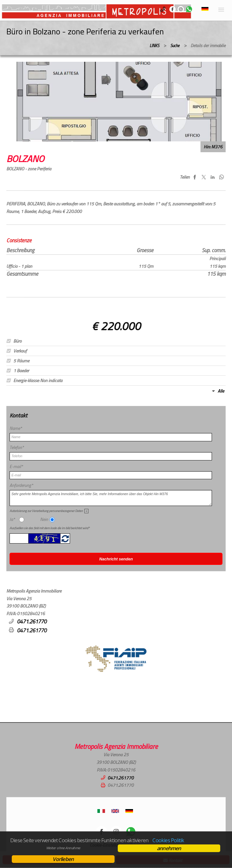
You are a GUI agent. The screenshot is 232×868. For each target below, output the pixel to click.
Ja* (12, 519)
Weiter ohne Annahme (63, 848)
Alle (221, 391)
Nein (44, 519)
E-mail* (16, 466)
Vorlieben (63, 859)
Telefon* (17, 447)
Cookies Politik (168, 840)
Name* (16, 428)
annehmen (169, 848)
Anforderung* (21, 485)
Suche (175, 46)
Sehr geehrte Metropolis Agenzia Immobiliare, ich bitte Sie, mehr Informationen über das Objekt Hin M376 (111, 498)
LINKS (154, 46)
